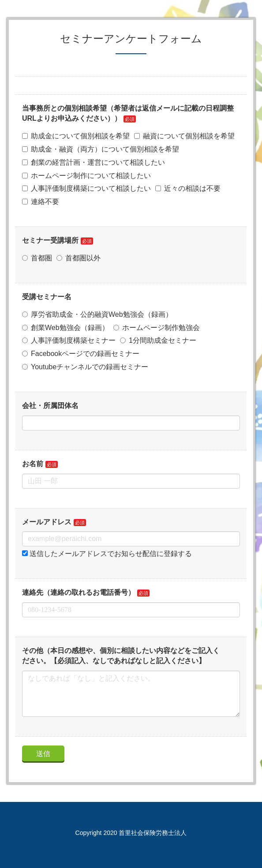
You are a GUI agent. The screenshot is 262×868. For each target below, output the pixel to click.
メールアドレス (47, 522)
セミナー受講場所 (50, 240)
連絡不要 (41, 202)
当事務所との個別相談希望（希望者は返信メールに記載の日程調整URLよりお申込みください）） (128, 113)
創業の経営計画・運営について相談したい (94, 162)
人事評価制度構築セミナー (69, 340)
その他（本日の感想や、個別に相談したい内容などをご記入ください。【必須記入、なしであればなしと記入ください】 (121, 656)
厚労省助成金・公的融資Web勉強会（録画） (97, 314)
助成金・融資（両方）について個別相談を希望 (101, 149)
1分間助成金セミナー (158, 340)
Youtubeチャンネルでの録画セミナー (85, 367)
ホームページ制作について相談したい (86, 176)
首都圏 (37, 258)
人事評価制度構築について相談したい (86, 188)
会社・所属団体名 (50, 406)
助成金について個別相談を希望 (76, 136)
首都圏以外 (79, 258)
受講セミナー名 (47, 297)
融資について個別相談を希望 (184, 136)
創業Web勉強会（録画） (65, 328)
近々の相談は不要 (188, 188)
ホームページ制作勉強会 (157, 328)
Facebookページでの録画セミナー (81, 354)
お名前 (33, 464)
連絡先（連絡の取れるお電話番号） (79, 592)
